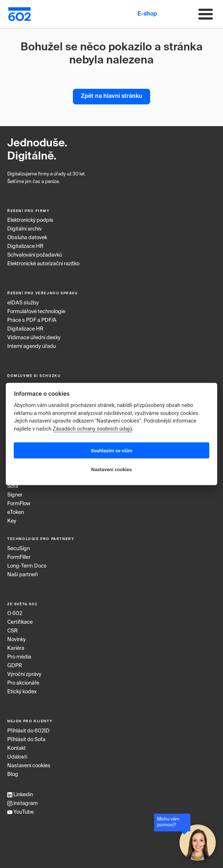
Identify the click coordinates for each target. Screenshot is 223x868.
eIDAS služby (23, 303)
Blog (13, 774)
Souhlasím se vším (111, 450)
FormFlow (19, 504)
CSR (13, 631)
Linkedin (20, 795)
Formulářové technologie (36, 312)
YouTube (20, 812)
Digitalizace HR (25, 246)
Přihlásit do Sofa (26, 740)
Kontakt (16, 748)
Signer (15, 495)
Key (12, 521)
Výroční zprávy (24, 674)
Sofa (13, 486)
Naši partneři (22, 575)
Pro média (19, 657)
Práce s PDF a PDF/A (32, 320)
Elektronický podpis (30, 220)
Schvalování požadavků (35, 255)
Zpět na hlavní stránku (111, 96)
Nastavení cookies (29, 766)
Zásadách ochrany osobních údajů (93, 429)
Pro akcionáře (23, 683)
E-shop (147, 14)
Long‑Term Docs (27, 566)
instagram (22, 803)
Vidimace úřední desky (34, 338)
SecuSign (18, 549)
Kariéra (16, 648)
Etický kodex (22, 692)
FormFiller (19, 557)
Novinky (16, 640)
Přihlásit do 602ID (28, 731)
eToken (16, 512)
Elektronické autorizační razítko (43, 264)
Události (17, 757)
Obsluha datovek (27, 238)
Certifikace (20, 622)
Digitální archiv (24, 229)
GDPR (15, 666)
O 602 (15, 614)
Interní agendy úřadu (32, 346)
